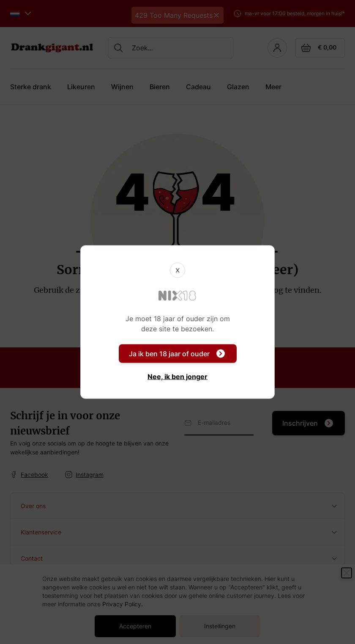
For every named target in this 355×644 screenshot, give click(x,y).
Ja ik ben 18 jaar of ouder (177, 354)
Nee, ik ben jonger (177, 377)
